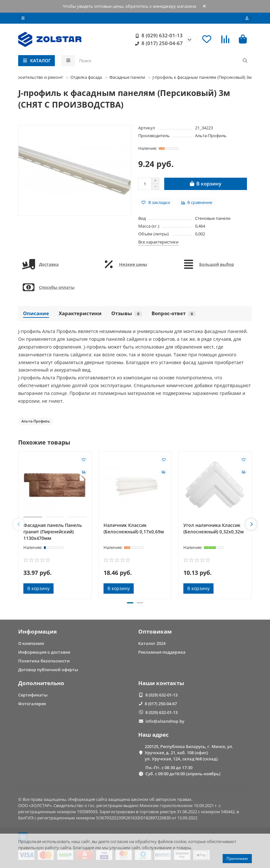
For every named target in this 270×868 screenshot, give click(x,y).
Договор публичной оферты (48, 670)
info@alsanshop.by (165, 721)
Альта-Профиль (211, 136)
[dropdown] (23, 18)
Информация (37, 631)
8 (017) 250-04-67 (158, 43)
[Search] (164, 61)
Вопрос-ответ (173, 313)
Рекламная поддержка (162, 652)
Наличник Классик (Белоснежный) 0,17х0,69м (134, 528)
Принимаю (237, 858)
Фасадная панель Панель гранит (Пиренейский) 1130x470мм (53, 532)
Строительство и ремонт (38, 77)
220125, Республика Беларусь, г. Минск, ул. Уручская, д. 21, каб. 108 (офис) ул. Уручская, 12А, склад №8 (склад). (189, 753)
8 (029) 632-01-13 (158, 36)
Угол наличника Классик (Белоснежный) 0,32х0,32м (214, 528)
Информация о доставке (44, 652)
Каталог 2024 (152, 643)
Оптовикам (155, 631)
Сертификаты (33, 695)
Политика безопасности (44, 661)
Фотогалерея (32, 704)
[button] (19, 524)
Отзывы (127, 313)
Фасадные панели (127, 77)
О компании (31, 643)
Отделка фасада (86, 77)
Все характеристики (158, 242)
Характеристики (80, 313)
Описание (36, 313)
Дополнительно (41, 683)
